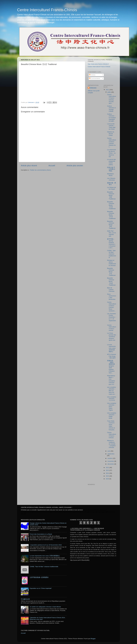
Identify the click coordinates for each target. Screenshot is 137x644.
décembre (111, 464)
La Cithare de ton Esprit (111, 188)
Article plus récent (29, 166)
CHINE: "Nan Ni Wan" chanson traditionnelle (111, 254)
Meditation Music (110, 175)
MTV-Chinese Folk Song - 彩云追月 (112, 356)
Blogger (93, 639)
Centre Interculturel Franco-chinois (112, 328)
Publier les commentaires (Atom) (40, 170)
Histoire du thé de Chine (111, 134)
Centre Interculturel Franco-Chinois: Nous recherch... (112, 307)
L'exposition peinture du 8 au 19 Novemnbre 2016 (46, 545)
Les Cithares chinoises (111, 179)
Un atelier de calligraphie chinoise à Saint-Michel (45, 607)
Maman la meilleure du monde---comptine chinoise (111, 444)
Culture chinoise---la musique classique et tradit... (111, 118)
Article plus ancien (75, 166)
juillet (109, 92)
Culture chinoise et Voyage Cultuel (111, 109)
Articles (92, 75)
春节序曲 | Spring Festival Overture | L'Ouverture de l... (111, 243)
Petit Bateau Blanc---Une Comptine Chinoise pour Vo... (111, 380)
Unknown (93, 88)
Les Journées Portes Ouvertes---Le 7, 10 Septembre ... (112, 318)
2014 (108, 473)
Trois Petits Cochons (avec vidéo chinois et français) (111, 425)
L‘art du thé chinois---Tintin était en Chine (111, 126)
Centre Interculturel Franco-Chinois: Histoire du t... (112, 143)
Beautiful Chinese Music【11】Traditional (111, 215)
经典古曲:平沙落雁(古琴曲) (111, 169)
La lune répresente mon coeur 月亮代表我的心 (111, 348)
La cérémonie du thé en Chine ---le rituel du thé (112, 153)
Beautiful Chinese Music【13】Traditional (111, 205)
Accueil (52, 166)
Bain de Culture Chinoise (111, 290)
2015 (108, 476)
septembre (111, 454)
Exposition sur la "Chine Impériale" (41, 588)
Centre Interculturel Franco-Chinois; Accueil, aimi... (112, 99)
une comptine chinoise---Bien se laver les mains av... (111, 391)
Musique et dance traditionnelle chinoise (111, 263)
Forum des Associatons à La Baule (41, 534)
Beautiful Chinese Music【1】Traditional (111, 272)
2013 (108, 470)
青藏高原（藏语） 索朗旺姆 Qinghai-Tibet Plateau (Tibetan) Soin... (111, 367)
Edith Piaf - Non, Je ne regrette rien (111, 234)
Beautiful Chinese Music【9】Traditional (111, 195)
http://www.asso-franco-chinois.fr (98, 64)
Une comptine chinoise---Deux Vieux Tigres (112, 407)
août (109, 451)
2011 (108, 90)
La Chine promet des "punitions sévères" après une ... (112, 337)
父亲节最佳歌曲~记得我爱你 (39, 577)
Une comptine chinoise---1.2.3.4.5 (112, 399)
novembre (111, 461)
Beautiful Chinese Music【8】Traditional (111, 225)
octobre (110, 458)
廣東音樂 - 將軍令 (112, 184)
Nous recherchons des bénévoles (112, 297)
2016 (108, 479)
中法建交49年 (25, 599)
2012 (108, 468)
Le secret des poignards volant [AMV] (111, 162)
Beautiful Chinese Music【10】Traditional (111, 282)
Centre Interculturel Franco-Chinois (47, 10)
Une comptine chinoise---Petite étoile (112, 416)
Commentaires (95, 78)
